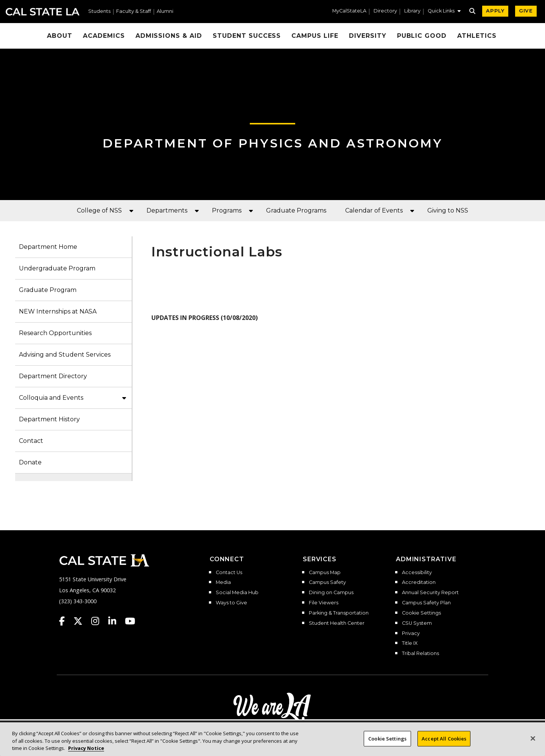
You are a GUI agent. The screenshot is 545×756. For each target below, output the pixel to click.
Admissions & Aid (169, 36)
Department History (49, 419)
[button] (444, 12)
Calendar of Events (374, 210)
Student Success (247, 36)
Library (412, 11)
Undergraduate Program (57, 268)
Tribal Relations (420, 654)
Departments (167, 210)
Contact (31, 441)
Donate (30, 462)
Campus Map (325, 573)
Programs (227, 210)
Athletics (477, 36)
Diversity (368, 36)
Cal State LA (43, 12)
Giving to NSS (448, 210)
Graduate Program (48, 290)
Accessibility (417, 573)
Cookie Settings (421, 613)
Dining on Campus (331, 593)
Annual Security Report (430, 593)
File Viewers (324, 603)
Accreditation (419, 582)
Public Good (422, 36)
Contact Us (229, 573)
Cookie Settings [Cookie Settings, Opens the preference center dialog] (387, 745)
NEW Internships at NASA (58, 311)
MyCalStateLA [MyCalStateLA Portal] (349, 11)
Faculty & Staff (134, 12)
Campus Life (315, 36)
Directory (385, 11)
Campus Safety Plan (426, 603)
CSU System (417, 623)
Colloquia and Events (51, 398)
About (60, 36)
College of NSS (99, 210)
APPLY (495, 11)
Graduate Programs (296, 210)
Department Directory (53, 376)
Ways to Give (231, 603)
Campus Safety (327, 582)
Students (99, 12)
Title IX (410, 643)
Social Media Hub (237, 593)
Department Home (48, 247)
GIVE (526, 11)
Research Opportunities (55, 333)
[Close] (533, 745)
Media (223, 582)
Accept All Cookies (444, 745)
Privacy (411, 633)
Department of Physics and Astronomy (273, 143)
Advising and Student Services (65, 355)
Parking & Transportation (339, 613)
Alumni (165, 12)
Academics (104, 36)
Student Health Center (337, 623)
